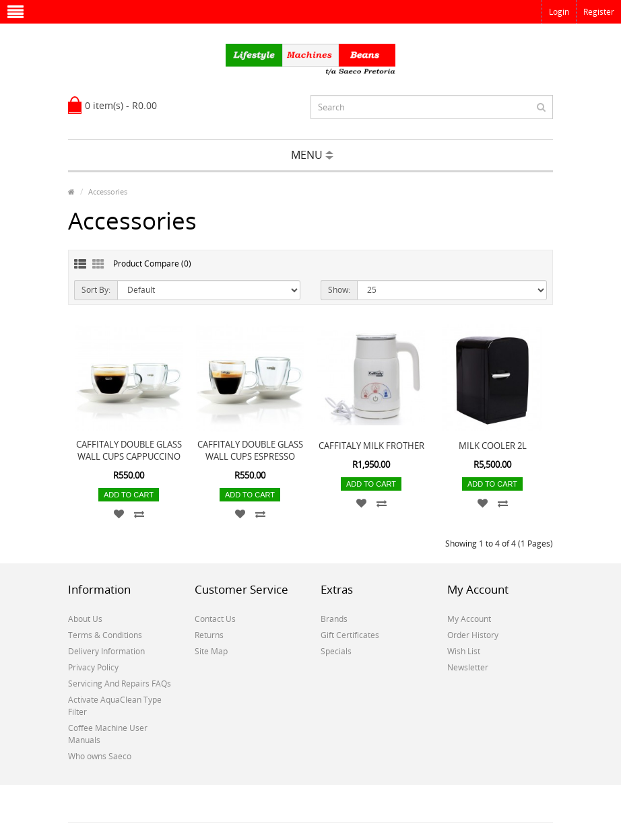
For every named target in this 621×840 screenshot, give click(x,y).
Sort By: (96, 290)
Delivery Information (106, 651)
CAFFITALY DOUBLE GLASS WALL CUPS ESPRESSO (250, 450)
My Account (469, 619)
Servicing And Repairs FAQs (120, 684)
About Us (85, 619)
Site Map (211, 651)
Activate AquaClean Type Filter (115, 706)
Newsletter (468, 667)
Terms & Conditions (105, 635)
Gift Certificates (350, 635)
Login (559, 12)
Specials (336, 651)
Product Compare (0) (152, 264)
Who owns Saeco (100, 756)
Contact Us (215, 619)
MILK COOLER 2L (493, 446)
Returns (209, 635)
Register (599, 12)
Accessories (108, 191)
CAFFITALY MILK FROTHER (371, 446)
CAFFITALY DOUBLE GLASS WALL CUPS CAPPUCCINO (129, 450)
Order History (473, 635)
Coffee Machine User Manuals (108, 734)
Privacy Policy (93, 667)
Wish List (464, 651)
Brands (334, 619)
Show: (339, 290)
